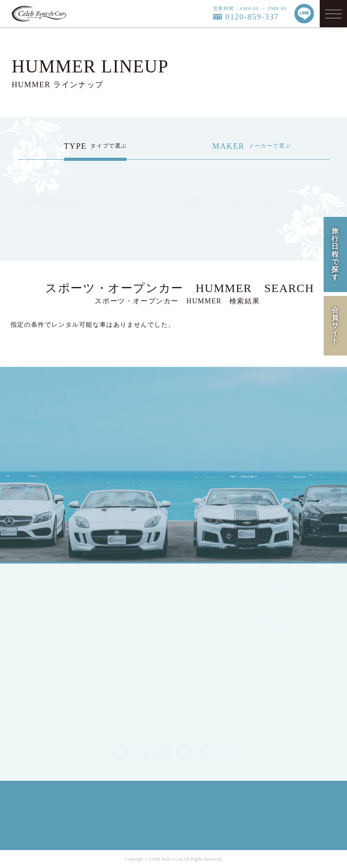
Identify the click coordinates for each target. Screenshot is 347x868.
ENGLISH (56, 647)
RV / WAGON (136, 643)
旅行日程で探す (335, 254)
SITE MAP (281, 668)
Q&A (199, 685)
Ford (123, 689)
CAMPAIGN (208, 629)
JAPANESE (58, 633)
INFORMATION (214, 671)
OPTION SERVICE (218, 657)
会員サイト (335, 325)
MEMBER (56, 680)
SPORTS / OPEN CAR (147, 629)
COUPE (127, 615)
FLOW (201, 643)
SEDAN (128, 601)
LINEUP (203, 601)
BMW (125, 703)
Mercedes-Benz (138, 675)
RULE (274, 654)
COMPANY (282, 601)
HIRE (199, 615)
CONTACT (206, 699)
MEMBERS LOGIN (69, 694)
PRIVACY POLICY (292, 640)
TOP (48, 601)
